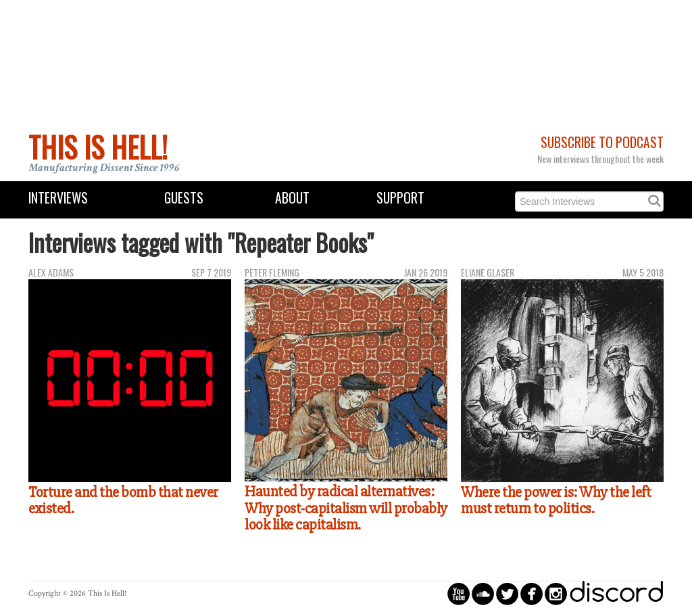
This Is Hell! (98, 147)
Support (400, 198)
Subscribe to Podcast (602, 142)
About (292, 198)
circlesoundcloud (483, 593)
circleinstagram (556, 593)
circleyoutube (459, 593)
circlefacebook (532, 593)
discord (616, 593)
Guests (184, 198)
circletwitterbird (507, 593)
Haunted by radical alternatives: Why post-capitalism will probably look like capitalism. (346, 508)
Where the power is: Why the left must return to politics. (556, 501)
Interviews (58, 198)
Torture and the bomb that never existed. (123, 501)
